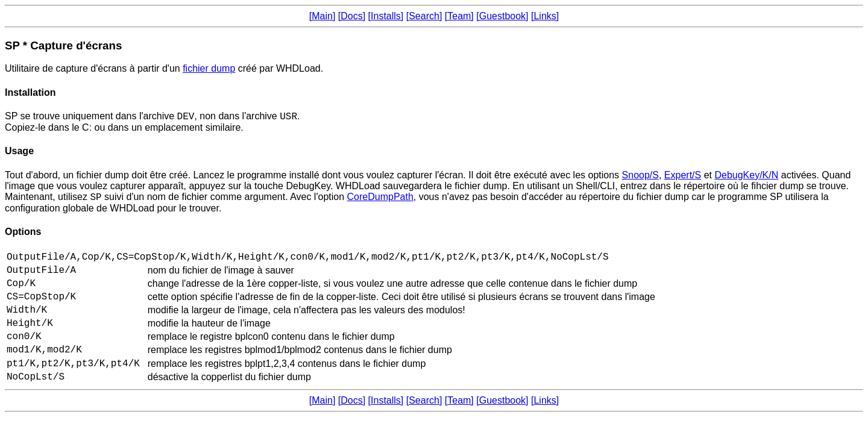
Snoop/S (640, 177)
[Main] (322, 16)
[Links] (545, 16)
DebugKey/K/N (746, 177)
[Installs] (386, 16)
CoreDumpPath (380, 200)
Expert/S (683, 177)
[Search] (424, 16)
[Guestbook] (502, 16)
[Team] (459, 16)
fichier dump (209, 68)
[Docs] (352, 16)
